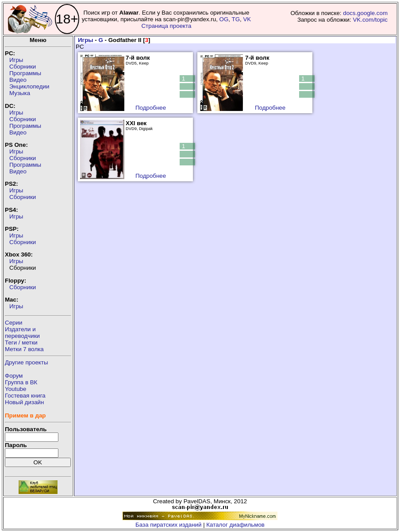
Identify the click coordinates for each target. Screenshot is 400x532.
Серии (13, 323)
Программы (25, 73)
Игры (16, 60)
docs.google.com (365, 13)
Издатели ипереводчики (22, 333)
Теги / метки (21, 343)
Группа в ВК (21, 382)
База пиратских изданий (168, 525)
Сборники (23, 67)
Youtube (15, 389)
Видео (18, 80)
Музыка (20, 93)
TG (236, 19)
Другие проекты (27, 362)
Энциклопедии (29, 86)
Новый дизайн (24, 402)
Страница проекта (166, 26)
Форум (14, 376)
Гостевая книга (25, 396)
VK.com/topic (370, 20)
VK (247, 19)
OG (224, 19)
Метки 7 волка (24, 349)
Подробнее (151, 108)
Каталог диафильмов (235, 525)
